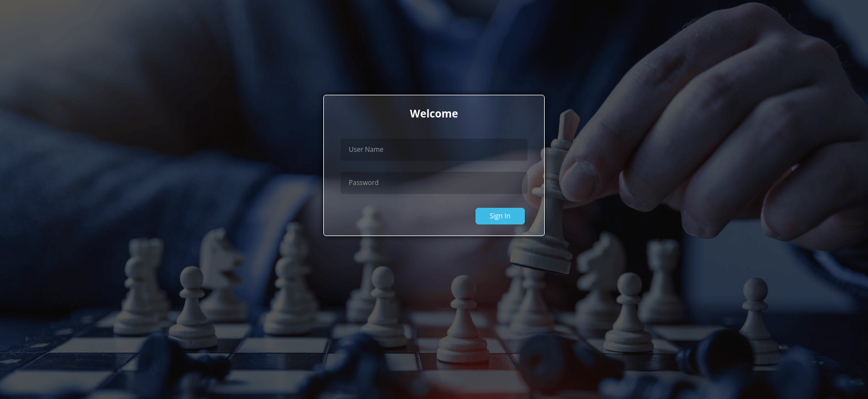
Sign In (500, 216)
